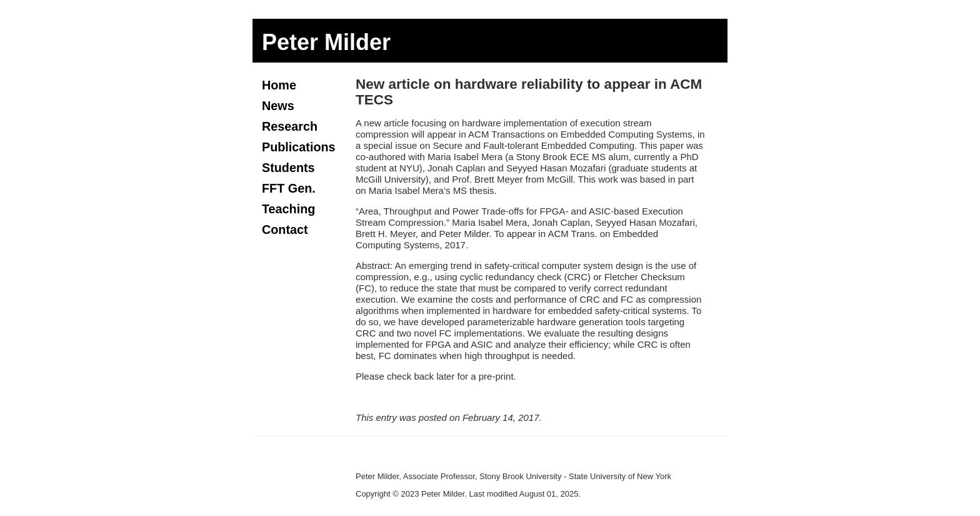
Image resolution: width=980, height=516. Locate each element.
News (278, 106)
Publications (299, 147)
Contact (285, 230)
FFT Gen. (289, 188)
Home (279, 85)
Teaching (288, 209)
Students (288, 168)
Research (290, 126)
